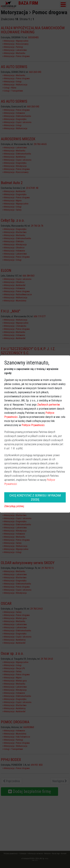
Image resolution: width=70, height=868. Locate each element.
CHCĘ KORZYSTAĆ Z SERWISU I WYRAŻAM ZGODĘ (35, 497)
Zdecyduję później (14, 506)
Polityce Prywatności (33, 425)
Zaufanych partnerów (48, 405)
